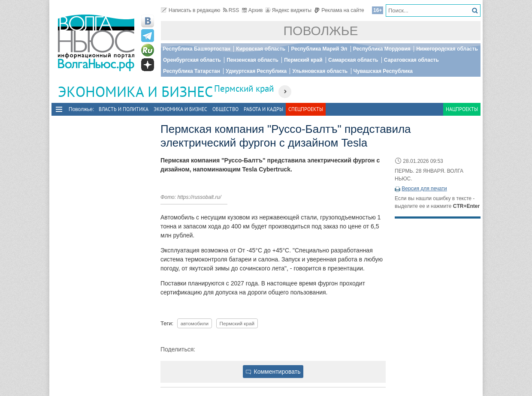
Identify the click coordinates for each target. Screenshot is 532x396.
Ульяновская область (320, 71)
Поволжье (321, 31)
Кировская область (261, 49)
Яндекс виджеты (289, 10)
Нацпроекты (462, 109)
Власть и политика (124, 109)
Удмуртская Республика (256, 71)
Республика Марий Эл (319, 49)
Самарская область (353, 60)
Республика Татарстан (192, 71)
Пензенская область (252, 60)
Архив (252, 10)
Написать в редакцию (190, 10)
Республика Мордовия (382, 49)
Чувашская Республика (383, 71)
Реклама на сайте (339, 10)
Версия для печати (424, 189)
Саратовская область (411, 60)
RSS (231, 10)
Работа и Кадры (263, 109)
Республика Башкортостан (196, 49)
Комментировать (273, 372)
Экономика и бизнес (180, 109)
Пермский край (303, 60)
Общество (225, 109)
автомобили (195, 323)
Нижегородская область (447, 49)
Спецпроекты (306, 109)
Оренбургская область (192, 60)
